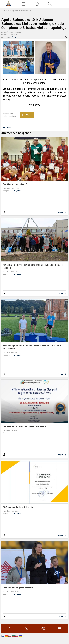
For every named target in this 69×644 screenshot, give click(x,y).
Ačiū (25, 115)
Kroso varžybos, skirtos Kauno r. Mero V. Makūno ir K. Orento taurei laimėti (32, 347)
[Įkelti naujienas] (24, 4)
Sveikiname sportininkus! (15, 184)
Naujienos (14, 11)
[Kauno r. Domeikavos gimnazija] (9, 4)
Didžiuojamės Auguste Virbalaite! (18, 588)
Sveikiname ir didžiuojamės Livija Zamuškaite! (25, 426)
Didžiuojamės (26, 11)
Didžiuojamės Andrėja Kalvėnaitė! (18, 507)
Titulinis (4, 11)
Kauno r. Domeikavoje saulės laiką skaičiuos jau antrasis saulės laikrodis (33, 266)
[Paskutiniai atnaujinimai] (37, 4)
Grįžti (8, 128)
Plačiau (60, 213)
